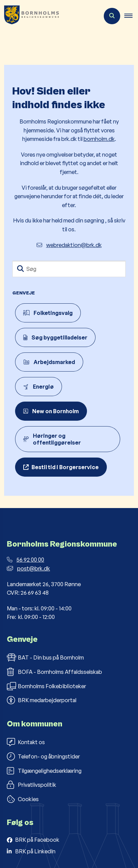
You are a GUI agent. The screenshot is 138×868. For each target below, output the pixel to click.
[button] (131, 16)
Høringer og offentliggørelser (52, 439)
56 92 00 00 (26, 560)
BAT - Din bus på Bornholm (45, 657)
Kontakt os (26, 742)
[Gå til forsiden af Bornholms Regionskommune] (29, 16)
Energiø (39, 387)
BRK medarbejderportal (42, 700)
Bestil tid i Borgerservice (65, 467)
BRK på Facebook (37, 840)
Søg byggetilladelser (55, 337)
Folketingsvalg (48, 313)
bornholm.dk (99, 139)
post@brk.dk (28, 568)
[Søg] (69, 269)
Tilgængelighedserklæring (44, 771)
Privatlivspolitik (32, 785)
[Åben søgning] (112, 16)
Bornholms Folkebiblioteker (46, 686)
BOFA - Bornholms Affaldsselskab (54, 672)
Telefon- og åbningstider (43, 756)
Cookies (23, 799)
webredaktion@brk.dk (69, 245)
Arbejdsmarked (49, 362)
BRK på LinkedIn (35, 851)
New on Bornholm (51, 411)
